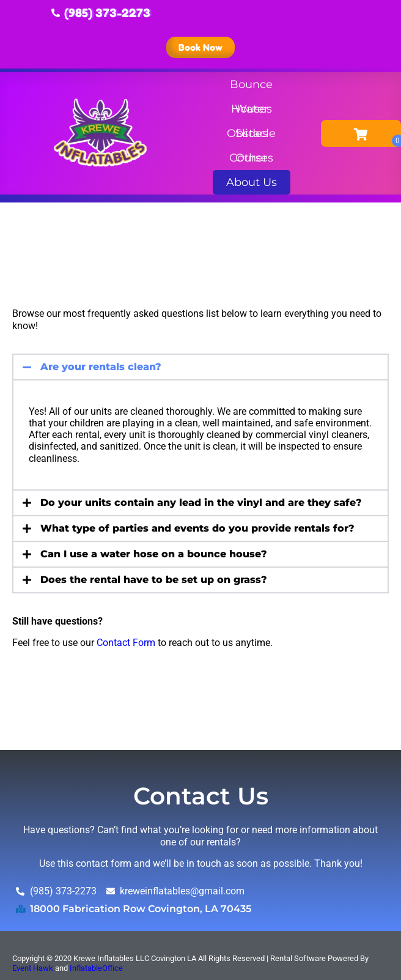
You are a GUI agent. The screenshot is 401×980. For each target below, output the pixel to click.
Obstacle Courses (251, 136)
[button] (200, 367)
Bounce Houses (251, 87)
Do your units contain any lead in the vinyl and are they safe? (201, 503)
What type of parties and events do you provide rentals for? (197, 528)
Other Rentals (251, 161)
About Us (252, 185)
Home (28, 219)
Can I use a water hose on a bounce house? (154, 554)
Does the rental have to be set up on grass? (154, 580)
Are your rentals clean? (101, 367)
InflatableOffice (96, 968)
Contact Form (126, 643)
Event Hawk (33, 968)
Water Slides (252, 112)
